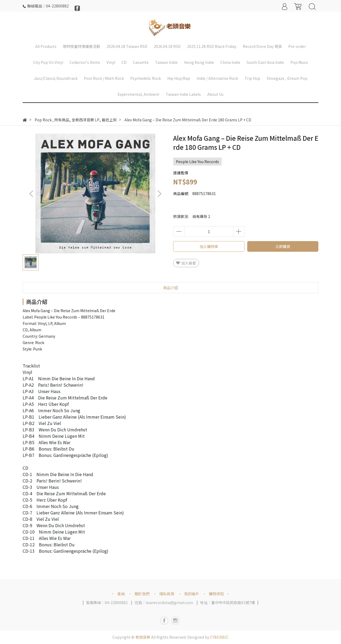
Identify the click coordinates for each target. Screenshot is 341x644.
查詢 (121, 594)
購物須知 (216, 594)
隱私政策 (167, 594)
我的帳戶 (192, 594)
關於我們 (142, 594)
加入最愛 (186, 263)
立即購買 (283, 246)
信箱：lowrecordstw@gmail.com (164, 602)
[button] (159, 194)
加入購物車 (209, 246)
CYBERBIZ (219, 637)
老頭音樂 (143, 637)
